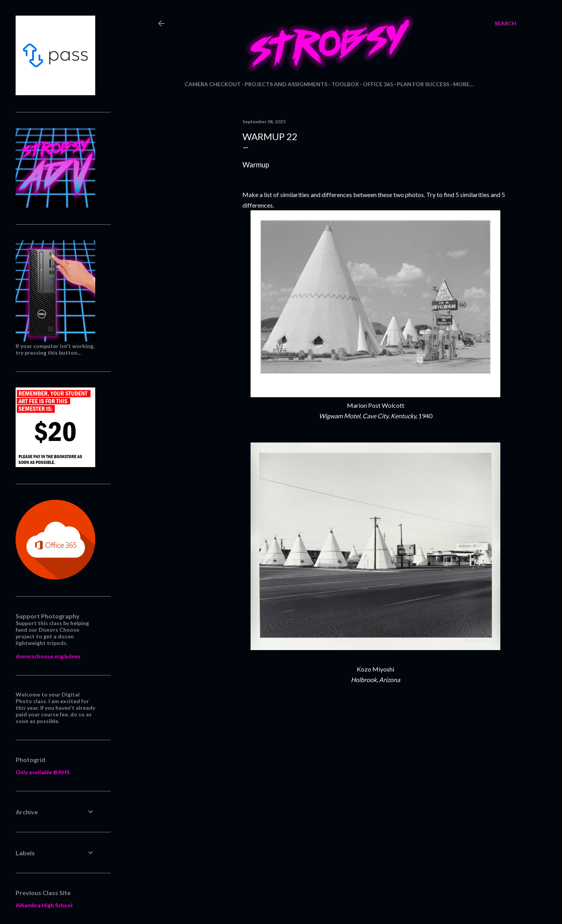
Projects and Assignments (286, 84)
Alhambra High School (44, 905)
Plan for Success (423, 84)
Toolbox (345, 84)
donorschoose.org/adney (48, 656)
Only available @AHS (43, 772)
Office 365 (378, 84)
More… (463, 84)
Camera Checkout (213, 84)
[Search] (505, 23)
